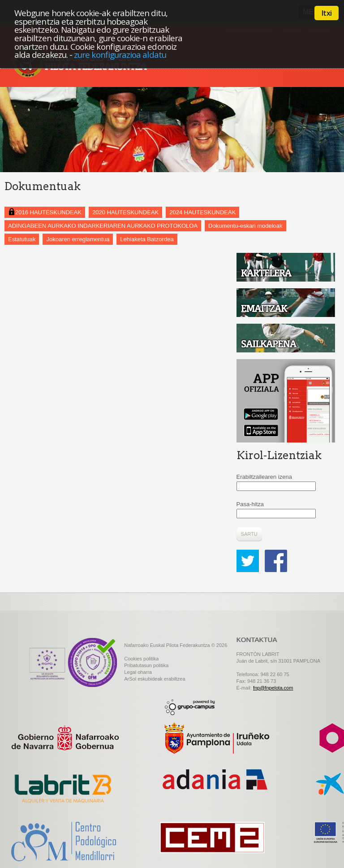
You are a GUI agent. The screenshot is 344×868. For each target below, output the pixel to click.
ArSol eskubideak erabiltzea (155, 679)
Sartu (249, 534)
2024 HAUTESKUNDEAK (202, 212)
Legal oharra (138, 672)
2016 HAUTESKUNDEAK (45, 212)
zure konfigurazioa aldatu (120, 54)
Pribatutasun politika (146, 665)
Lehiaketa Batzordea (147, 239)
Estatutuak (22, 239)
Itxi (327, 13)
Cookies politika (141, 659)
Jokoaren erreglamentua (78, 239)
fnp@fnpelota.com (273, 688)
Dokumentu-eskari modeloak (245, 226)
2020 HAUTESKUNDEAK (125, 212)
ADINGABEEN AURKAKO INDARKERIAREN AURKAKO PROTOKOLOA (103, 226)
